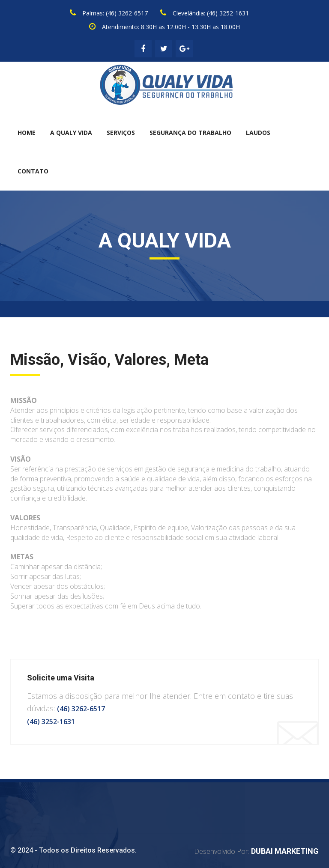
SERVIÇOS (121, 133)
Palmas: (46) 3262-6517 (115, 13)
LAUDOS (258, 133)
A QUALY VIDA (71, 133)
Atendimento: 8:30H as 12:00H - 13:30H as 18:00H (171, 27)
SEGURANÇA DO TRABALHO (190, 133)
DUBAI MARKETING (285, 851)
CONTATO (33, 171)
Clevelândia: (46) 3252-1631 (211, 13)
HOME (27, 133)
